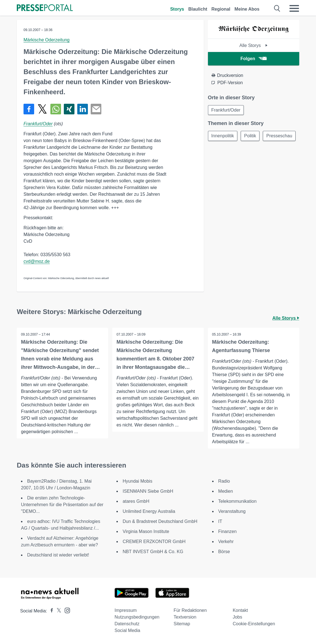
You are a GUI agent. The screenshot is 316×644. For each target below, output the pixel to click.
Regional (221, 9)
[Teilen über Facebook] (29, 109)
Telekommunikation (237, 501)
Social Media (127, 630)
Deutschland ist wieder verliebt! (58, 555)
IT (220, 521)
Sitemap (182, 624)
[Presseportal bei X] (57, 611)
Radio (224, 481)
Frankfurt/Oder (38, 124)
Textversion (185, 617)
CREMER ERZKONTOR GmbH (154, 542)
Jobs (237, 617)
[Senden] (96, 109)
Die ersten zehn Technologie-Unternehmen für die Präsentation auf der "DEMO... (62, 505)
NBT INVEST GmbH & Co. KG (153, 552)
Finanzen (228, 531)
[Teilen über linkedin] (83, 109)
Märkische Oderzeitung (47, 40)
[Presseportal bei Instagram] (66, 610)
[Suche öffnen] (277, 8)
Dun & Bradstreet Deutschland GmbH (160, 521)
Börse (224, 552)
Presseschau (225, 149)
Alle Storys (253, 45)
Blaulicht (198, 9)
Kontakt (240, 610)
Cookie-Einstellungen (254, 624)
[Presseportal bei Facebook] (50, 611)
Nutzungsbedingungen (137, 617)
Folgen (253, 59)
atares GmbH (136, 501)
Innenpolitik (223, 136)
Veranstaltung (232, 511)
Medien (226, 491)
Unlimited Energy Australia (149, 511)
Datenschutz (127, 624)
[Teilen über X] (42, 109)
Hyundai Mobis (137, 481)
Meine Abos (247, 9)
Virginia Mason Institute (146, 531)
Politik (251, 136)
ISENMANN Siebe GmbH (148, 491)
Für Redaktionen (190, 610)
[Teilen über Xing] (69, 109)
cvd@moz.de (37, 261)
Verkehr (226, 542)
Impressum (126, 610)
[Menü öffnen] (294, 8)
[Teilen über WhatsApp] (56, 109)
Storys (177, 9)
